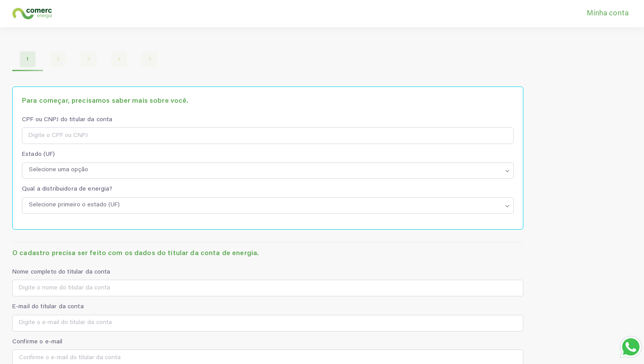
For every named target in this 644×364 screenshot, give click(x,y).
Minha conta (608, 14)
